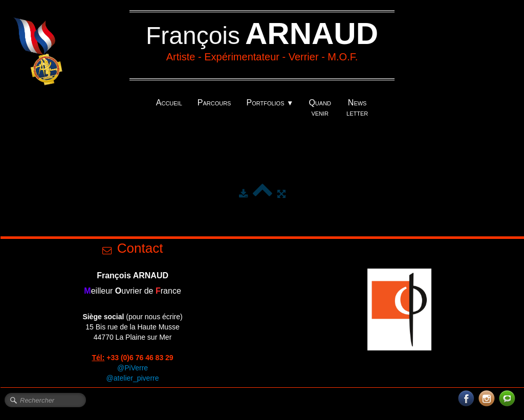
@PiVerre (133, 368)
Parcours (214, 103)
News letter (357, 108)
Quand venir (320, 108)
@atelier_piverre (133, 378)
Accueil (169, 103)
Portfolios (270, 103)
